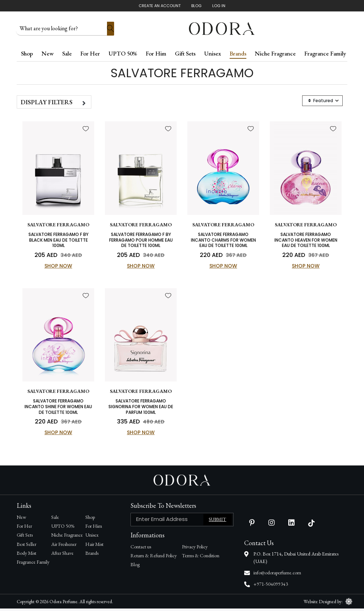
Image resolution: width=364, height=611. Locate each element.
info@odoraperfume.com (277, 575)
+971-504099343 (271, 586)
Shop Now (58, 267)
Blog (196, 6)
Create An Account (160, 6)
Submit (217, 522)
